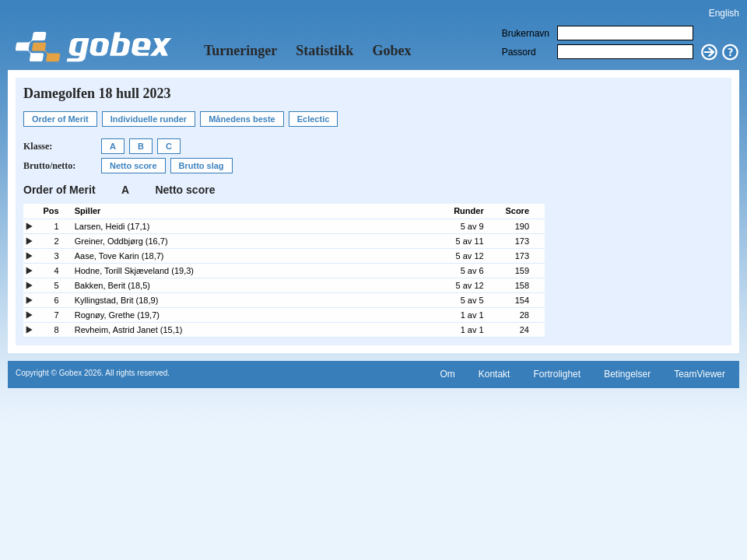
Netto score (133, 166)
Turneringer (240, 51)
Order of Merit (60, 119)
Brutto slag (202, 166)
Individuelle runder (149, 119)
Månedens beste (242, 119)
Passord (519, 52)
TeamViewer (700, 374)
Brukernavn (526, 33)
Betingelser (627, 374)
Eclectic (314, 119)
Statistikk (324, 51)
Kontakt (494, 374)
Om (447, 374)
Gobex (391, 51)
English (724, 13)
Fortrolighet (557, 374)
